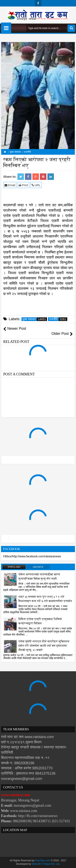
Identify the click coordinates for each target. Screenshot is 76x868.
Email (10, 185)
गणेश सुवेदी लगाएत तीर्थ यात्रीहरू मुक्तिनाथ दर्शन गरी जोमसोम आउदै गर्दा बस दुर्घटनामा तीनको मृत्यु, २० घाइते (44, 646)
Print (23, 185)
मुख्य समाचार (35, 319)
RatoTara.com (43, 860)
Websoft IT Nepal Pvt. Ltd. (46, 864)
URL (36, 185)
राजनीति (58, 319)
